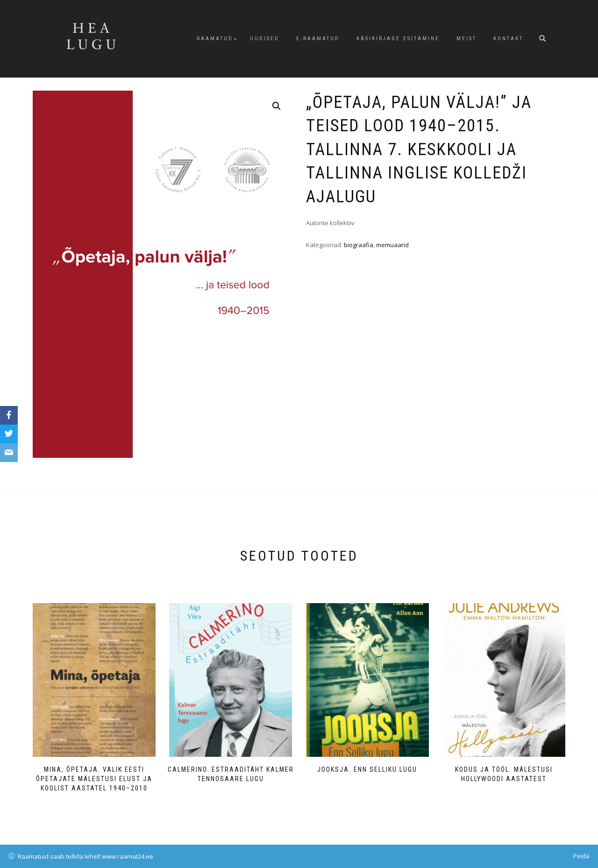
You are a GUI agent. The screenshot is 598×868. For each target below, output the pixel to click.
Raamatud (215, 39)
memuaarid (392, 245)
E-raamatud (318, 39)
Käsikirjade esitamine (398, 39)
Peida (581, 856)
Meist (466, 39)
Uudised (265, 39)
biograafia (359, 245)
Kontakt (508, 39)
